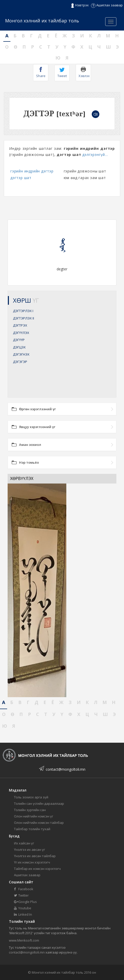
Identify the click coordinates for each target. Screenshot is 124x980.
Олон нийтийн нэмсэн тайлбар (39, 823)
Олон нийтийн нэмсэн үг (34, 816)
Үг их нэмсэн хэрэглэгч (32, 862)
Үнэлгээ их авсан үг (29, 850)
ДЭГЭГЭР (20, 362)
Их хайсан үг (24, 843)
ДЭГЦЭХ (19, 347)
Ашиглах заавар (107, 5)
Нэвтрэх (80, 5)
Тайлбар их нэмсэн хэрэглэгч (37, 869)
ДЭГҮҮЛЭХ (21, 333)
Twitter (21, 895)
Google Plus (25, 902)
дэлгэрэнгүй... (95, 155)
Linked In (23, 914)
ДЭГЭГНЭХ (21, 354)
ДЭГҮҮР (19, 340)
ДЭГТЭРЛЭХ (23, 311)
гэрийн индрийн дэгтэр (32, 171)
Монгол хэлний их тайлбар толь (42, 21)
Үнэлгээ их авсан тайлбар (35, 856)
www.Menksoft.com (24, 940)
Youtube (23, 908)
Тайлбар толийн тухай (32, 829)
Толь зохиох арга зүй (31, 797)
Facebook (24, 889)
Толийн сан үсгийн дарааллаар (39, 803)
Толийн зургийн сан (30, 810)
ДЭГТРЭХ (20, 325)
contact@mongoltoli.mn (66, 769)
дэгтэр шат (21, 178)
